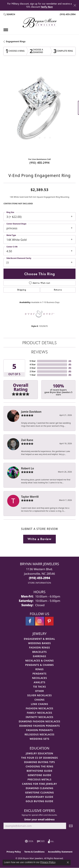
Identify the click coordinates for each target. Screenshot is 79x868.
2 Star (33, 371)
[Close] (75, 5)
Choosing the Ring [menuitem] (39, 766)
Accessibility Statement (60, 852)
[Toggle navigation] (6, 30)
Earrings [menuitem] (40, 656)
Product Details (39, 343)
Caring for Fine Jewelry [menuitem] (39, 784)
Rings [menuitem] (39, 669)
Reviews (39, 352)
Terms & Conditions (34, 852)
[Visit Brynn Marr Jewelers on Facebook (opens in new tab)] (30, 621)
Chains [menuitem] (40, 700)
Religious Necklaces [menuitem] (39, 734)
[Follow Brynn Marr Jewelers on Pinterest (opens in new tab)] (49, 621)
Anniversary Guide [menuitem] (39, 797)
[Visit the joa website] (51, 841)
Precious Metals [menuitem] (39, 779)
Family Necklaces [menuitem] (39, 713)
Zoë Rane (27, 440)
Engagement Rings (16, 41)
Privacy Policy (14, 852)
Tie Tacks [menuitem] (40, 687)
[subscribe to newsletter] (71, 826)
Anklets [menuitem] (39, 682)
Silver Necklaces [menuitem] (39, 695)
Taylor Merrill (30, 497)
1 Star (33, 375)
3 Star (33, 368)
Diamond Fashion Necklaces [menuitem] (40, 721)
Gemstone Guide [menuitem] (39, 775)
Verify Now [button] (47, 7)
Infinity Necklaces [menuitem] (40, 717)
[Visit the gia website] (29, 841)
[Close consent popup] (68, 862)
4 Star (33, 364)
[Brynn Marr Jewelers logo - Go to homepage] (40, 23)
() (70, 361)
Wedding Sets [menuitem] (39, 739)
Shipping (22, 290)
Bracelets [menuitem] (39, 652)
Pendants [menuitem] (39, 674)
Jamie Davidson (31, 412)
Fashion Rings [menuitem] (39, 647)
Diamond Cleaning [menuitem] (40, 788)
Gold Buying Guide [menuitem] (39, 801)
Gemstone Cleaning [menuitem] (39, 792)
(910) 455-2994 (39, 163)
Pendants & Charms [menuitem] (40, 665)
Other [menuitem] (40, 691)
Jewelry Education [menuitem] (39, 753)
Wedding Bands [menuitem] (40, 643)
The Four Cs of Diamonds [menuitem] (39, 758)
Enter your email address (39, 819)
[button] (9, 14)
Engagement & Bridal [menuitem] (39, 639)
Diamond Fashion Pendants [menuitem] (39, 726)
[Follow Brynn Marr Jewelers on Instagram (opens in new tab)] (40, 621)
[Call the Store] (40, 578)
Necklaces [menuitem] (39, 678)
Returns (58, 290)
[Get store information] (39, 583)
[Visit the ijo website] (41, 841)
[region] (39, 110)
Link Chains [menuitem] (39, 704)
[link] (67, 14)
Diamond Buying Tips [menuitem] (39, 762)
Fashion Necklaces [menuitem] (40, 708)
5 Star (33, 361)
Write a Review (39, 539)
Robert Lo (27, 468)
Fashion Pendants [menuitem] (39, 730)
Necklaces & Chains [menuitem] (39, 661)
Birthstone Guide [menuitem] (40, 771)
